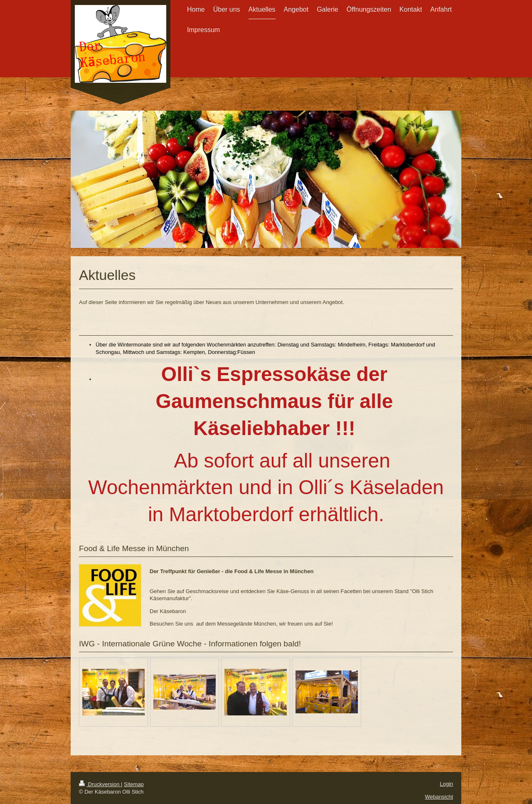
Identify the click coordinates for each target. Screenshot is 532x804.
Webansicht (439, 797)
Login (446, 784)
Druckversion (100, 784)
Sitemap (134, 784)
